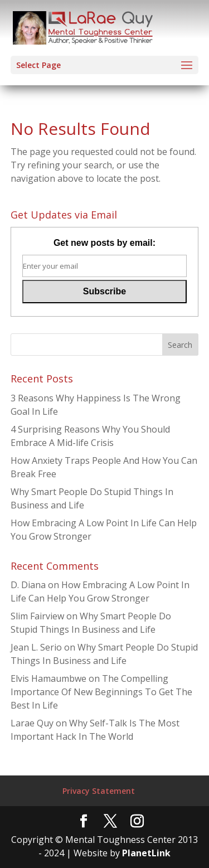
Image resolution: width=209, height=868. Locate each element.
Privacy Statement (99, 791)
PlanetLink (146, 853)
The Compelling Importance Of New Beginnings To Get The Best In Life (101, 692)
